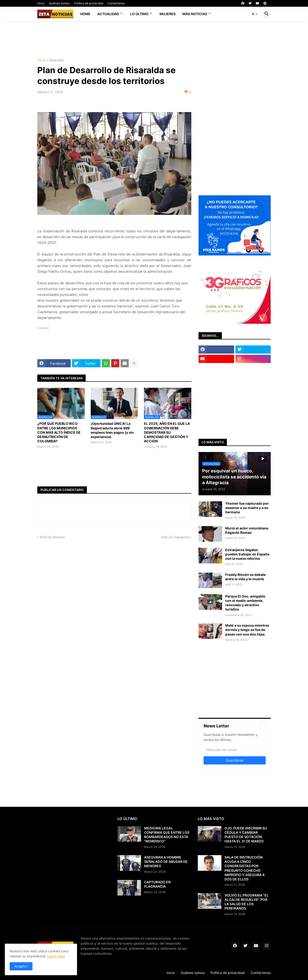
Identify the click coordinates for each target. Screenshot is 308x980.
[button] (255, 14)
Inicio (41, 3)
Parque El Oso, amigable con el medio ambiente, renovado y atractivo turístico (245, 603)
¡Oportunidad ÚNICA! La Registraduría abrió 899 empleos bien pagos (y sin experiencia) (112, 430)
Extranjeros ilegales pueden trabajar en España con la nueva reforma (247, 554)
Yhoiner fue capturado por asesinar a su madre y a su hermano (247, 508)
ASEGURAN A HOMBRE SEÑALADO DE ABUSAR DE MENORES (166, 862)
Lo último (139, 14)
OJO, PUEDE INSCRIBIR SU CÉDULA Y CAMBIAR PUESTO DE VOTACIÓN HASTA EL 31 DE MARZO (246, 835)
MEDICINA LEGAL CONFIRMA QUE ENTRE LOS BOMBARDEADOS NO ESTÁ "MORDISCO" (167, 835)
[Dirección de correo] (235, 750)
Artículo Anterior (52, 537)
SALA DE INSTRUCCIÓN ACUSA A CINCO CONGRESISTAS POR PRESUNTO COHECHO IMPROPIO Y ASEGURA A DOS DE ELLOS (245, 868)
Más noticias (195, 14)
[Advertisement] (154, 39)
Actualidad (108, 14)
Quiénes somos (193, 973)
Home (85, 14)
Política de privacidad (89, 3)
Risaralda (57, 60)
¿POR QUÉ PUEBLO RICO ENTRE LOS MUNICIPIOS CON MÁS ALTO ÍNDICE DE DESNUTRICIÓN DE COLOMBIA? (59, 432)
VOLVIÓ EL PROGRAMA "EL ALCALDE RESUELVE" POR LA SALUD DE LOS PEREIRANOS (247, 902)
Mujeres (168, 14)
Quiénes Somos (59, 3)
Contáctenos (116, 3)
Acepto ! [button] (21, 966)
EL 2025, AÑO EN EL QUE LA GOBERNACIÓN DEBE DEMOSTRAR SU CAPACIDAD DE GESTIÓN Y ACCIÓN (167, 432)
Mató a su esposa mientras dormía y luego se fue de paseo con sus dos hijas (247, 630)
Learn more (56, 956)
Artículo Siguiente (175, 537)
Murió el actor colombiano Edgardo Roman (247, 530)
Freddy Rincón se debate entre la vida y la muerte (245, 577)
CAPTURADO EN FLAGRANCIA (157, 884)
